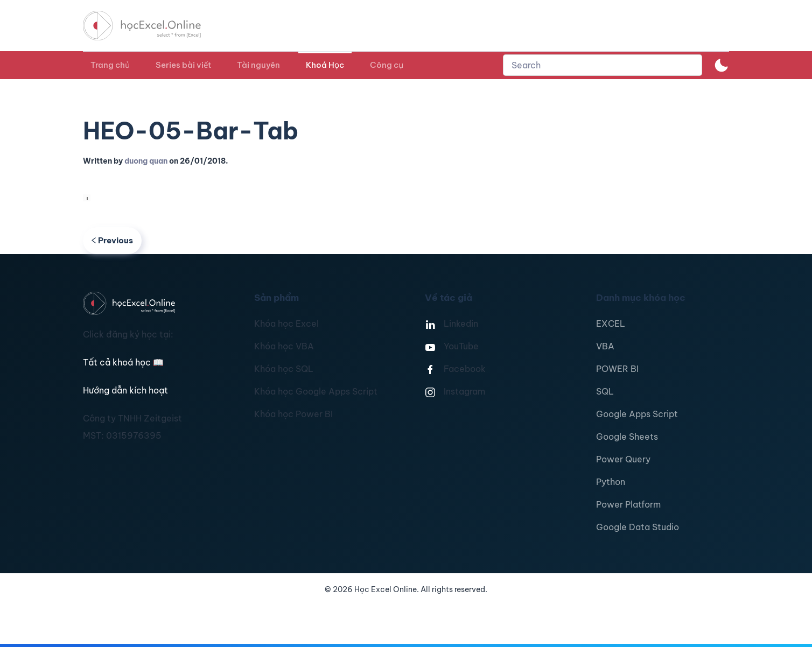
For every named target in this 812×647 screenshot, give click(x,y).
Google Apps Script (637, 414)
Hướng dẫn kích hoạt (125, 390)
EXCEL (611, 323)
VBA (605, 346)
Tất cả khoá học (123, 362)
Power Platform (628, 504)
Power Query (623, 459)
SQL (605, 391)
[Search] (603, 65)
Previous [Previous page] (112, 240)
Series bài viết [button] (183, 65)
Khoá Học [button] (325, 65)
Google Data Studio (638, 527)
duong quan (146, 161)
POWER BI (617, 369)
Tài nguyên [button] (258, 65)
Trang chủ (110, 65)
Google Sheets (627, 437)
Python (611, 482)
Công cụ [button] (387, 65)
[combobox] (603, 65)
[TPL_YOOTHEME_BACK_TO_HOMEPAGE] (152, 26)
